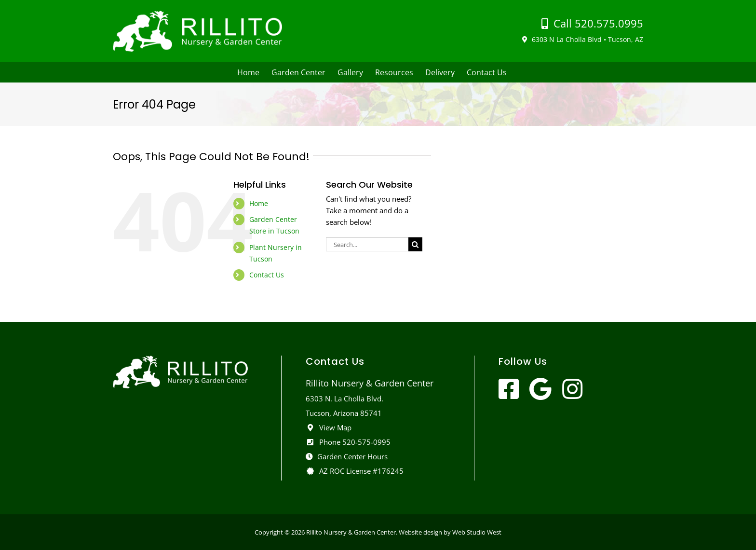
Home (259, 203)
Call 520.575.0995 (592, 23)
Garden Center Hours (347, 456)
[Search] (415, 244)
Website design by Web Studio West (450, 532)
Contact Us (267, 275)
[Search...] (367, 244)
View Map (329, 427)
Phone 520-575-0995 (348, 442)
